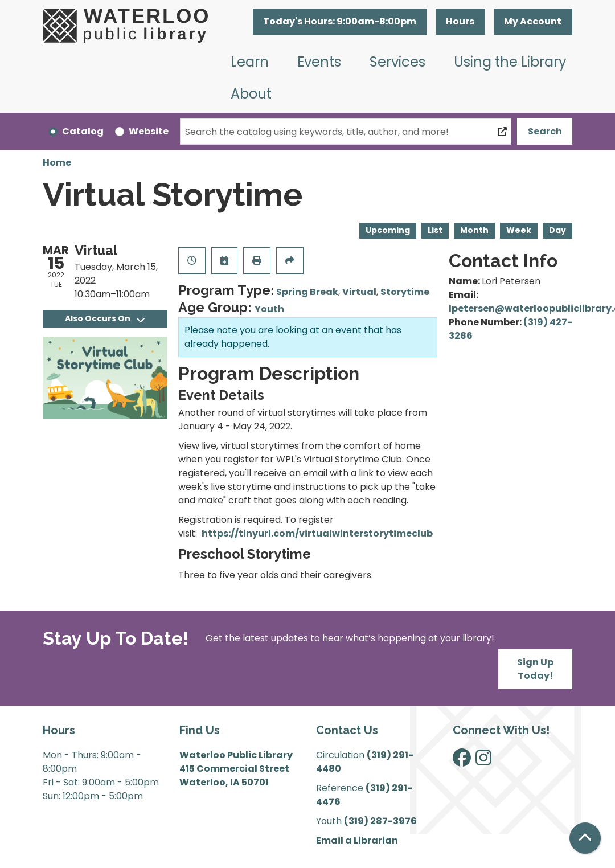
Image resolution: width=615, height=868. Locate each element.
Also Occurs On (105, 318)
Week (519, 230)
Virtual (359, 292)
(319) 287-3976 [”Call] (380, 821)
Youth (269, 309)
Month (474, 230)
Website (149, 131)
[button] (340, 22)
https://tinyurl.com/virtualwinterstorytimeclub (317, 533)
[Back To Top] (585, 838)
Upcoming (388, 230)
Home (57, 163)
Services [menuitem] (397, 62)
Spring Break (307, 292)
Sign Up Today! (535, 669)
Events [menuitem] (319, 62)
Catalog (83, 131)
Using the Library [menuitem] (510, 62)
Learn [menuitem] (250, 62)
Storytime (405, 292)
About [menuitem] (251, 94)
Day (557, 230)
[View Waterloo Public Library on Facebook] (462, 761)
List (435, 230)
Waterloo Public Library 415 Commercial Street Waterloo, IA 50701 (236, 769)
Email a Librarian (357, 840)
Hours (460, 21)
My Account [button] (533, 21)
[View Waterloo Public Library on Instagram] (483, 761)
